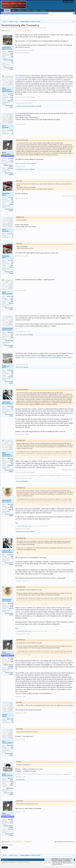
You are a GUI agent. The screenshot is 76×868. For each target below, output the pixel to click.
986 (12, 372)
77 (13, 132)
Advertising (43, 10)
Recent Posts (15, 13)
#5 (74, 198)
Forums (7, 10)
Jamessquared (19, 481)
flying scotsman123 (6, 89)
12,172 (12, 780)
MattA (19, 106)
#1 (74, 53)
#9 (74, 332)
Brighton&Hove (10, 788)
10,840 (12, 96)
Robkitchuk (6, 193)
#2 (74, 103)
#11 (74, 434)
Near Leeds (10, 168)
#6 (74, 230)
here (34, 97)
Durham (11, 204)
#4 (74, 166)
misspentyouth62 (7, 328)
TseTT (4, 126)
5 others (35, 106)
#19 (74, 777)
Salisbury (11, 303)
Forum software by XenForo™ (15, 862)
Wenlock (18, 780)
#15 (74, 634)
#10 (74, 364)
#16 (74, 696)
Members (35, 10)
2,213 (12, 334)
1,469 (12, 408)
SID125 (27, 335)
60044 (4, 292)
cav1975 (5, 715)
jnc (17, 106)
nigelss (21, 335)
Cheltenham (10, 101)
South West (10, 377)
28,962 (12, 506)
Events (28, 10)
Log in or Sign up (68, 1)
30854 (17, 532)
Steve (17, 166)
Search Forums (6, 13)
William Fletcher (20, 367)
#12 (74, 478)
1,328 (12, 298)
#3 (74, 124)
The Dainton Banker (26, 106)
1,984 (12, 747)
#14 (74, 581)
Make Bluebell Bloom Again (25, 526)
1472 (4, 741)
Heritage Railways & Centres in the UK (18, 28)
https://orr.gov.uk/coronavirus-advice (26, 163)
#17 (74, 713)
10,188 (12, 53)
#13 (74, 529)
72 (13, 63)
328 (12, 199)
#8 (74, 290)
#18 (74, 740)
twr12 (17, 169)
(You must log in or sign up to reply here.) (65, 842)
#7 (74, 256)
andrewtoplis (6, 402)
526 (12, 721)
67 (26, 31)
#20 (74, 812)
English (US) (5, 860)
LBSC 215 (11, 510)
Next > (29, 31)
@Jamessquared (20, 78)
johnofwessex (36, 28)
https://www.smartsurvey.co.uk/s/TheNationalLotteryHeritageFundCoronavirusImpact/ (47, 357)
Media (14, 10)
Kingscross (6, 366)
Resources (21, 10)
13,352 (12, 160)
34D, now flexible (9, 341)
